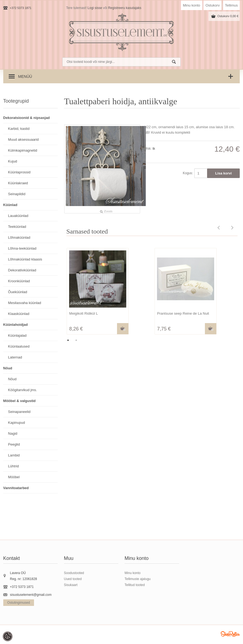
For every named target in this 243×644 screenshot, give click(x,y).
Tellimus (231, 5)
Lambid (14, 455)
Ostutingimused (19, 603)
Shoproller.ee (230, 634)
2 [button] (76, 340)
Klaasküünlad (19, 314)
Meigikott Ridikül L (84, 313)
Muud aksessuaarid (24, 139)
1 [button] (68, 340)
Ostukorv (213, 5)
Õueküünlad (18, 292)
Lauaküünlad (18, 216)
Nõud (8, 368)
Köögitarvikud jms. (23, 390)
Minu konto (192, 5)
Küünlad (10, 205)
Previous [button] (60, 292)
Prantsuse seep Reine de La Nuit (183, 313)
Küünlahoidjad (16, 325)
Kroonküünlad (19, 281)
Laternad (15, 357)
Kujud (13, 161)
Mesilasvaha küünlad (25, 303)
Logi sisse (95, 8)
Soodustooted (74, 573)
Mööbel (14, 477)
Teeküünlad (17, 227)
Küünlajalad (17, 335)
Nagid (13, 433)
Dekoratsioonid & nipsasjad (27, 118)
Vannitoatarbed (16, 488)
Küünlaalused (19, 346)
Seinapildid (17, 194)
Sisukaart (71, 585)
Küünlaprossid (19, 172)
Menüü (25, 76)
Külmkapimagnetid (23, 150)
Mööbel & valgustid (19, 401)
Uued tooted (73, 579)
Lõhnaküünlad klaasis (25, 259)
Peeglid (14, 444)
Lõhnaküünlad (19, 237)
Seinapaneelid (19, 412)
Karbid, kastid (19, 129)
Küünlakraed (18, 183)
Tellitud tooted (135, 585)
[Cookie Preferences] (8, 636)
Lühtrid (14, 466)
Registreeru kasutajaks (125, 8)
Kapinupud (17, 423)
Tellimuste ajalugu (138, 579)
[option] (108, 292)
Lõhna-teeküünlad (22, 248)
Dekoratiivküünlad (22, 270)
